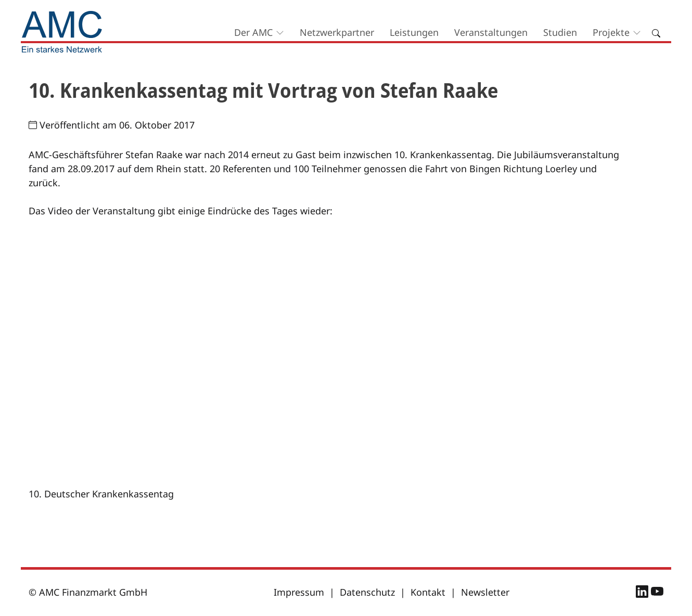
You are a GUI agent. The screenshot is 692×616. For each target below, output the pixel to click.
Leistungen (414, 32)
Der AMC (253, 32)
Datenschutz (367, 592)
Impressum (299, 592)
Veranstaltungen (491, 32)
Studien (560, 32)
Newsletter (485, 592)
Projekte (611, 32)
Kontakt (428, 592)
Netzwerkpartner (337, 32)
